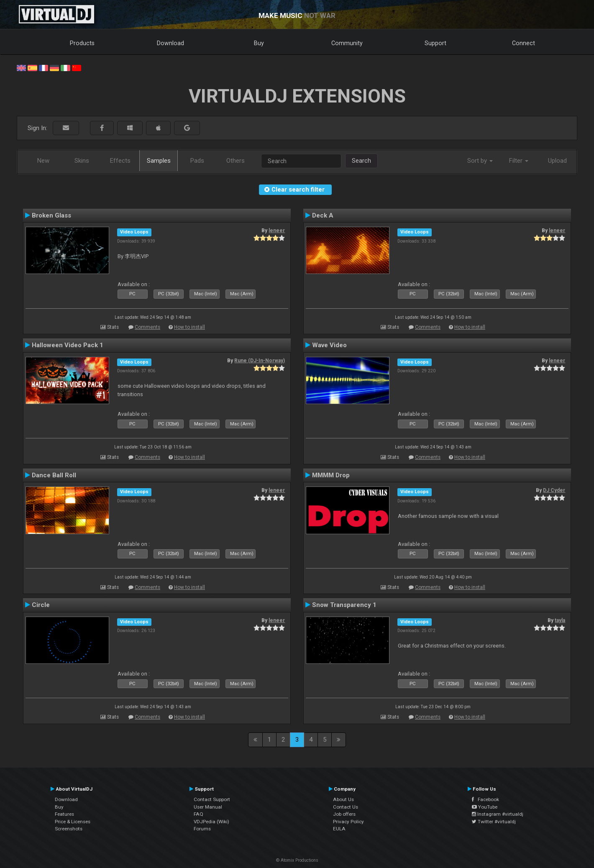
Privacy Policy (348, 822)
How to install (189, 327)
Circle (41, 605)
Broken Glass (51, 215)
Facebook (485, 799)
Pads (197, 161)
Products (82, 43)
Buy (259, 43)
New (43, 161)
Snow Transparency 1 (344, 605)
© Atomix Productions (297, 860)
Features (64, 814)
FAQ (198, 814)
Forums (202, 829)
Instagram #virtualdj (498, 814)
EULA (339, 829)
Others (236, 161)
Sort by (480, 161)
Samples (159, 161)
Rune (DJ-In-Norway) (260, 361)
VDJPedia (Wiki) (211, 822)
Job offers (344, 814)
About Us (343, 799)
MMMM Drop (331, 475)
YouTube (485, 807)
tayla (560, 620)
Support (435, 43)
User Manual (208, 807)
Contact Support (212, 799)
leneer (277, 230)
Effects (120, 161)
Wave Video (329, 345)
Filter (519, 161)
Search (361, 161)
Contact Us (346, 807)
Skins (82, 161)
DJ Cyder (554, 490)
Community (347, 43)
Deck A (323, 215)
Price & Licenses (73, 822)
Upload (557, 161)
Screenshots (69, 829)
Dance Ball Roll (54, 475)
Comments (147, 327)
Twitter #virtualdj (494, 822)
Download (170, 43)
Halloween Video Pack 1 (68, 345)
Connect (524, 43)
